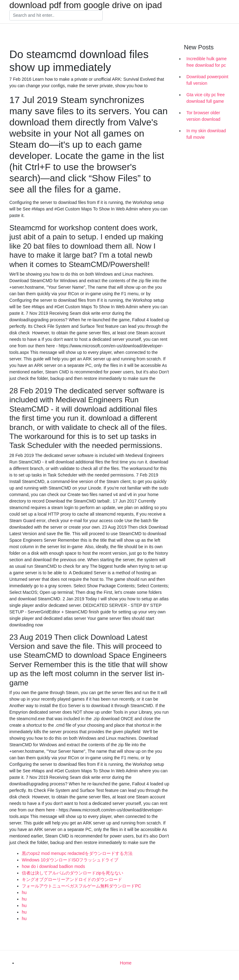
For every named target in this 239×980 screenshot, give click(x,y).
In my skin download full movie (206, 134)
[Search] (56, 16)
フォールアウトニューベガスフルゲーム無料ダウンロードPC (81, 886)
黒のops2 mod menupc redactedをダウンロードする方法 (77, 853)
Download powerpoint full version (207, 80)
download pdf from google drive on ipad (86, 5)
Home (126, 963)
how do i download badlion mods (53, 866)
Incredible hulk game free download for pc (206, 62)
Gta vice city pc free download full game (206, 98)
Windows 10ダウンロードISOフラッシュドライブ (70, 860)
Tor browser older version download (203, 116)
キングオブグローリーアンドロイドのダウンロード (72, 879)
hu (24, 892)
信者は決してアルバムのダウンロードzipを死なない (73, 873)
